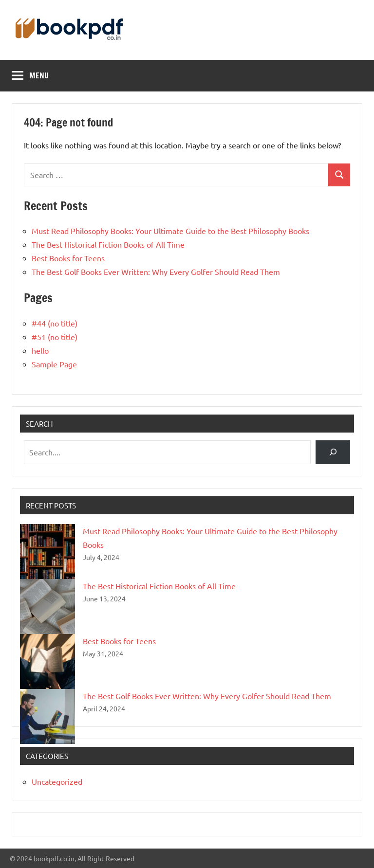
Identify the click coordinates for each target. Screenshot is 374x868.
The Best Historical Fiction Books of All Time (108, 244)
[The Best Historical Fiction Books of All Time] (47, 606)
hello (40, 350)
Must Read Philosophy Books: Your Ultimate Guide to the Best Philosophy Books (171, 231)
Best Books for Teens (68, 258)
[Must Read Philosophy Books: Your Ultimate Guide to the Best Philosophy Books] (47, 552)
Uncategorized (57, 781)
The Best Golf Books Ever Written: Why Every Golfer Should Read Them (156, 271)
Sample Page (54, 364)
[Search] (333, 452)
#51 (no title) (55, 337)
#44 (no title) (55, 323)
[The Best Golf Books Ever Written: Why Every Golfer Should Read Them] (47, 716)
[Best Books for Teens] (47, 661)
